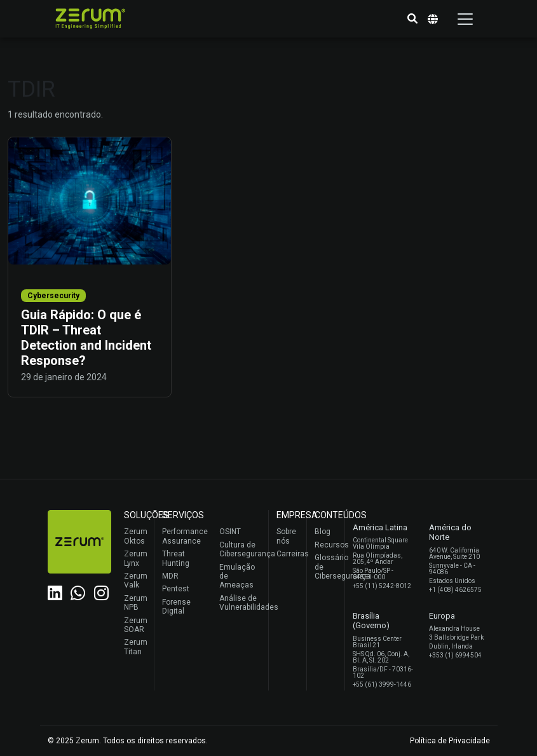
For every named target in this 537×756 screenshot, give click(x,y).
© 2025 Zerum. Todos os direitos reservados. (128, 741)
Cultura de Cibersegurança (241, 549)
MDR (170, 576)
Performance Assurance (183, 536)
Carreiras (288, 554)
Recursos (326, 545)
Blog (323, 532)
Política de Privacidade (450, 741)
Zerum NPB (136, 603)
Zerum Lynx (136, 558)
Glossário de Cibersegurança (326, 567)
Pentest (176, 589)
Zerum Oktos (136, 536)
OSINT (230, 532)
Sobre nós (286, 536)
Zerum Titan (136, 647)
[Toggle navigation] (465, 19)
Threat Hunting (176, 558)
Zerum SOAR (136, 625)
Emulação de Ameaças (237, 576)
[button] (412, 19)
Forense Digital (176, 607)
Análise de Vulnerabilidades (241, 603)
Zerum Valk (136, 581)
